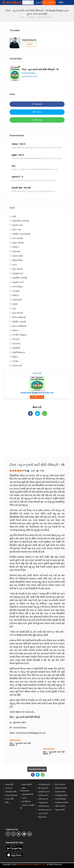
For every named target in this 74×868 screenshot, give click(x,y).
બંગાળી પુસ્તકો (44, 806)
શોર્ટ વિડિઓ (26, 802)
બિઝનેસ (16, 339)
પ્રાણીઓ (16, 348)
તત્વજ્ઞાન (16, 291)
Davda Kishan (29, 40)
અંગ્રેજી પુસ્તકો (44, 784)
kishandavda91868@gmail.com (31, 733)
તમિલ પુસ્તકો (43, 799)
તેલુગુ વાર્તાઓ (60, 810)
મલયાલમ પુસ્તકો (45, 810)
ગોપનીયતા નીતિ (11, 792)
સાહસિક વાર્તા (18, 282)
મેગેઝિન (16, 247)
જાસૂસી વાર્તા (18, 273)
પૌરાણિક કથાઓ (19, 322)
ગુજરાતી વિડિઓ (28, 794)
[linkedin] (29, 834)
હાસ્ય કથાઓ (18, 243)
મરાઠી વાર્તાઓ (60, 792)
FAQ (7, 802)
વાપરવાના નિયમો (11, 795)
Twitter (37, 112)
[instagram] (13, 834)
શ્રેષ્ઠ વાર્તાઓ (27, 784)
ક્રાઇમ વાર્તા (17, 366)
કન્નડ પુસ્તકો (43, 813)
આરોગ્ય (16, 295)
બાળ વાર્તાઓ (17, 238)
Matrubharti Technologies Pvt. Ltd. (32, 864)
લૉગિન (61, 3)
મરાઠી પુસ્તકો (43, 795)
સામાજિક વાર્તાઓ (20, 278)
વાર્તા (14, 216)
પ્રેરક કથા (17, 230)
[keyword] (28, 2)
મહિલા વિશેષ (17, 260)
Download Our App (37, 769)
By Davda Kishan (29, 73)
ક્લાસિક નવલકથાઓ (21, 234)
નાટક (14, 265)
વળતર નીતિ (9, 799)
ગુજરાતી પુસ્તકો (44, 792)
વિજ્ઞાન (15, 357)
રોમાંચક (15, 330)
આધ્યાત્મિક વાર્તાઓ (21, 221)
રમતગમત (16, 344)
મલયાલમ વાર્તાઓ (61, 802)
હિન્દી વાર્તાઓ (60, 784)
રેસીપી (15, 304)
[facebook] (8, 834)
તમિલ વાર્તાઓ (60, 806)
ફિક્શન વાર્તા (17, 225)
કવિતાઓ (16, 251)
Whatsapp (37, 120)
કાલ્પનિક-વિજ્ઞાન (19, 335)
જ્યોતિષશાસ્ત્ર (19, 352)
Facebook (37, 104)
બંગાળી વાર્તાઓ (60, 799)
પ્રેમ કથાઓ (17, 269)
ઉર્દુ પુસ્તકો (42, 817)
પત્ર (14, 308)
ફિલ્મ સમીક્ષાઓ (19, 317)
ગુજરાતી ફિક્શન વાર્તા (29, 76)
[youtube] (24, 834)
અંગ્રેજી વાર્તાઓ (61, 795)
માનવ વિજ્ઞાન (18, 287)
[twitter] (19, 834)
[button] (32, 2)
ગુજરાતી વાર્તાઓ (61, 788)
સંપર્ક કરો (9, 788)
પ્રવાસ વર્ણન (18, 256)
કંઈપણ (15, 361)
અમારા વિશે (9, 784)
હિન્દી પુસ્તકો (43, 788)
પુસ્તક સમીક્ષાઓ (19, 326)
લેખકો (24, 798)
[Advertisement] (37, 438)
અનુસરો (29, 44)
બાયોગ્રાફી (17, 300)
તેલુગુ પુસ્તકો (43, 802)
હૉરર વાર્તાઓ (18, 313)
